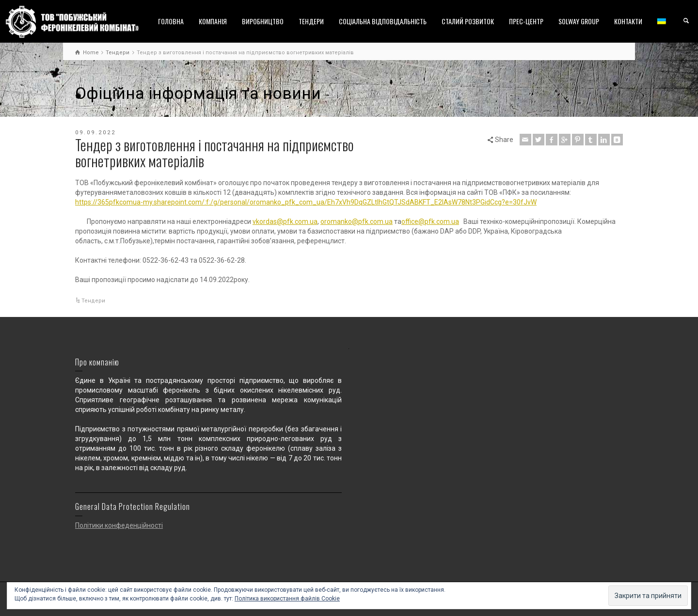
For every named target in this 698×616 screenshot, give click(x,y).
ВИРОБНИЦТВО (263, 21)
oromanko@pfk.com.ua (357, 221)
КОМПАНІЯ (213, 21)
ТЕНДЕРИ (311, 21)
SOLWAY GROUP (579, 21)
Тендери (93, 301)
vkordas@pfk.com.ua (285, 221)
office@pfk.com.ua (430, 221)
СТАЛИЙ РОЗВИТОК (468, 21)
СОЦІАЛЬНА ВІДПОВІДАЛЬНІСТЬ (383, 21)
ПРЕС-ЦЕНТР (526, 21)
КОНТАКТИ (628, 21)
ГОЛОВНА (171, 21)
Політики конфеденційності (119, 525)
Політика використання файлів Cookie (287, 599)
